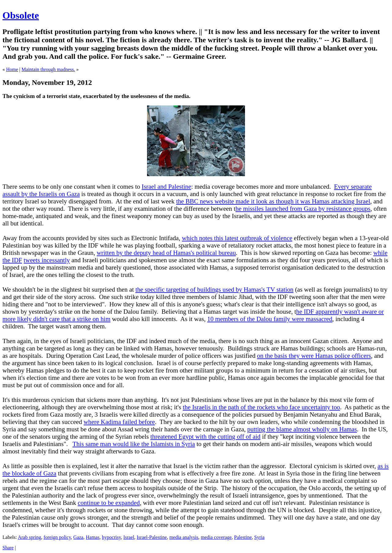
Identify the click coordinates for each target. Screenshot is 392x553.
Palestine (243, 537)
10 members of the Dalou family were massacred (270, 319)
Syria (259, 537)
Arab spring (29, 537)
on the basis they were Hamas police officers (314, 356)
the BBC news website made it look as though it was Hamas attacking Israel (273, 201)
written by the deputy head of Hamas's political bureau (166, 253)
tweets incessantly (47, 260)
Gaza (78, 537)
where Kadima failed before (119, 422)
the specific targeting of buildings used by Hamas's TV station (214, 289)
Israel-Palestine (152, 537)
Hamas (92, 537)
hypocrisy (111, 537)
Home (12, 69)
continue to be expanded (109, 503)
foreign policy (57, 537)
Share (8, 548)
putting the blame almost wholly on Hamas (302, 429)
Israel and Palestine (167, 186)
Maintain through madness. (48, 69)
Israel (129, 537)
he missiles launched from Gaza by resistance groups (303, 208)
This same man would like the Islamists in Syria (134, 444)
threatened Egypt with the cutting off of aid (205, 436)
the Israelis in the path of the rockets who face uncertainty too (261, 407)
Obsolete (21, 15)
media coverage (216, 537)
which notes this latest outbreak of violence (237, 238)
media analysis (184, 537)
